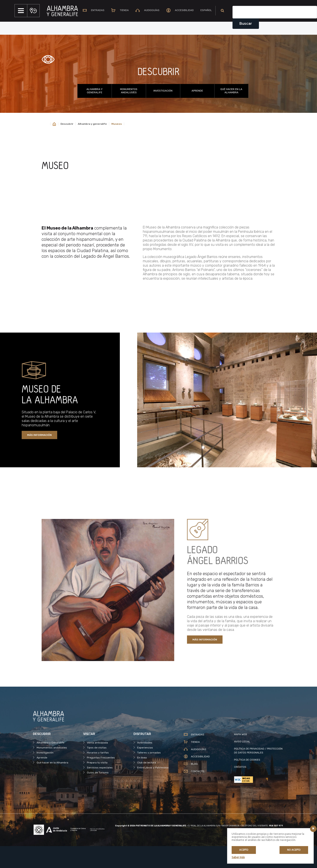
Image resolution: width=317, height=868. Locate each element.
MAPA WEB (241, 756)
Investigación (163, 112)
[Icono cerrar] (313, 829)
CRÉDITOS (240, 789)
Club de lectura (147, 784)
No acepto (294, 850)
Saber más (238, 857)
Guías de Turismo (98, 794)
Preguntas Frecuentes (101, 779)
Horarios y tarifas (98, 774)
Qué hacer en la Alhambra (231, 112)
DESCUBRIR (158, 94)
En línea (142, 779)
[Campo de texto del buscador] (275, 34)
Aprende (197, 112)
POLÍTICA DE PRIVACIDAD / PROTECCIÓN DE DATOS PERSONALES (258, 772)
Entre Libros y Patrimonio (153, 789)
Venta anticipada (97, 764)
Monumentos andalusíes (129, 112)
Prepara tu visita (97, 784)
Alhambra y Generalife (94, 112)
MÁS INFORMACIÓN (39, 457)
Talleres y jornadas (149, 774)
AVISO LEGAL (242, 763)
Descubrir (67, 146)
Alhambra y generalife (92, 146)
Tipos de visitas (97, 769)
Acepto (244, 850)
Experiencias (145, 769)
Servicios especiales (100, 789)
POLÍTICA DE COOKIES (247, 781)
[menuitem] (205, 32)
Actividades (145, 764)
